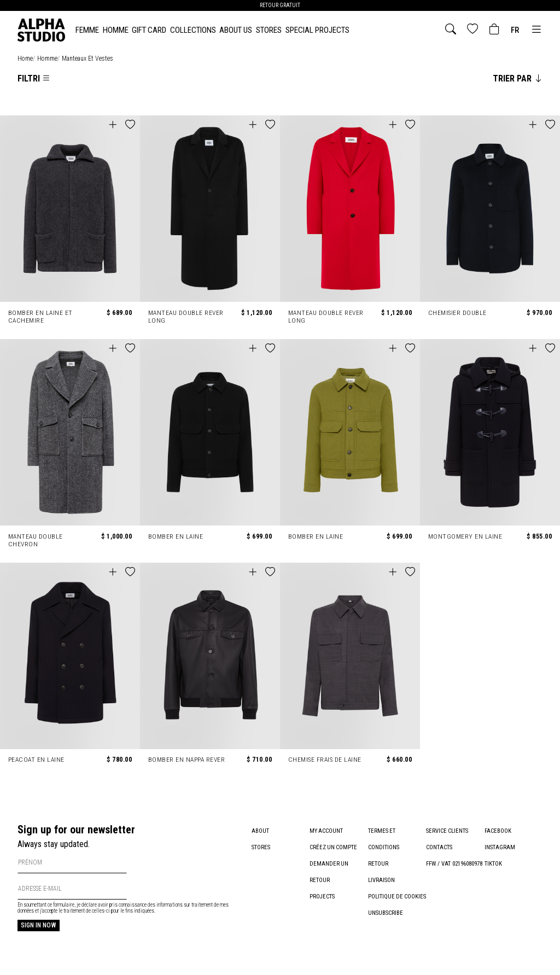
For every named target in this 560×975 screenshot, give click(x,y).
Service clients (447, 831)
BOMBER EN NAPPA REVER (188, 760)
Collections (193, 30)
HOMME (116, 30)
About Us (236, 30)
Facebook (498, 831)
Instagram (500, 847)
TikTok (493, 864)
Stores (269, 30)
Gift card (149, 30)
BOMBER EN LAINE (176, 536)
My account (326, 831)
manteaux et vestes (87, 59)
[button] (130, 125)
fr (515, 30)
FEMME (87, 30)
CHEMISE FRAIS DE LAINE (325, 760)
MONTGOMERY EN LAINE (466, 536)
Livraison (381, 880)
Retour (378, 864)
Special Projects (317, 30)
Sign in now (39, 925)
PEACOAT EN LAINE (37, 760)
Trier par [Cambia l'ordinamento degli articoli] (518, 78)
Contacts (439, 847)
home (25, 59)
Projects (322, 897)
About (260, 831)
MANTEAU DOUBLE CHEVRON (36, 540)
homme (47, 59)
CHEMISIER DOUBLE (457, 313)
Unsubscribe (386, 929)
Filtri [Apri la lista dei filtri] (34, 78)
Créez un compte (334, 847)
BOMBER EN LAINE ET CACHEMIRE (41, 317)
